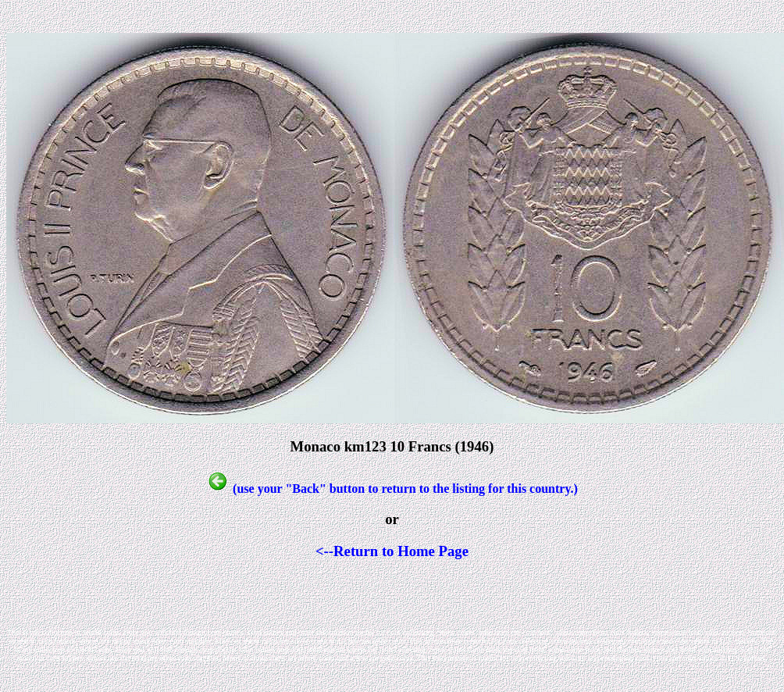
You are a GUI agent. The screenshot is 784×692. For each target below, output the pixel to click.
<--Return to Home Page (392, 551)
